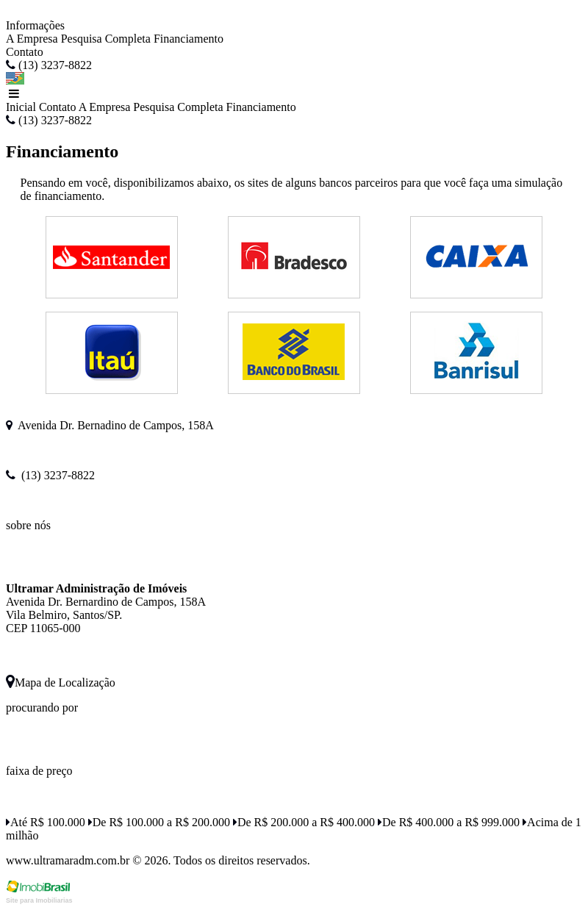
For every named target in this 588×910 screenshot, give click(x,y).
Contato (25, 52)
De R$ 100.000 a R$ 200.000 (159, 822)
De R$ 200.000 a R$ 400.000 (304, 822)
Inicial (21, 107)
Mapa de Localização (61, 682)
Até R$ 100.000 (46, 822)
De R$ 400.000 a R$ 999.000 (449, 822)
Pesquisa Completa (106, 39)
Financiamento (189, 39)
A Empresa (32, 39)
